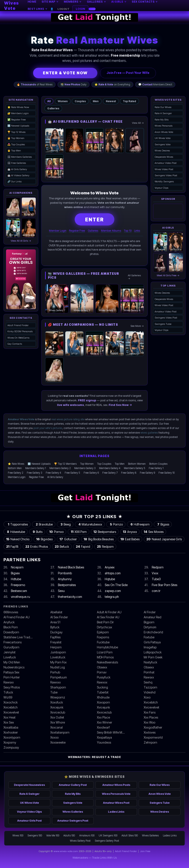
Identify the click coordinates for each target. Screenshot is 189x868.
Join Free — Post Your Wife (128, 73)
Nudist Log (58, 667)
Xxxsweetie (58, 742)
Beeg (65, 524)
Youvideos (104, 742)
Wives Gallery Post (80, 841)
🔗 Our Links (14, 181)
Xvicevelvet (151, 707)
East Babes (130, 539)
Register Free (77, 231)
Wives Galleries (73, 812)
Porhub (55, 672)
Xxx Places (151, 717)
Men (96, 101)
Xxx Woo (149, 722)
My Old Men (12, 662)
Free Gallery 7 (110, 473)
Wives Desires (162, 151)
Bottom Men (15, 468)
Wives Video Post (164, 169)
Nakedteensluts (107, 662)
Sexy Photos (12, 687)
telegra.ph (112, 597)
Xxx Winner (105, 722)
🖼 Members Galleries (20, 157)
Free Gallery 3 (35, 473)
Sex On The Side (116, 585)
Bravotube (44, 524)
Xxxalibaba (11, 727)
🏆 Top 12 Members (65, 464)
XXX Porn (78, 532)
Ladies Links (116, 812)
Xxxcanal (57, 727)
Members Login (17, 477)
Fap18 (12, 547)
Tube (54, 692)
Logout (63, 9)
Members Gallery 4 (110, 468)
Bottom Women (137, 464)
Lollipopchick (153, 652)
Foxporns (103, 637)
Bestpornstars (105, 532)
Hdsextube (16, 532)
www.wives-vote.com (66, 851)
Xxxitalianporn (60, 732)
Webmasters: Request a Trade (94, 757)
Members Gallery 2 (60, 468)
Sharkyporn (58, 687)
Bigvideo (44, 539)
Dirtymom (150, 627)
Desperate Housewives (29, 785)
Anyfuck (9, 622)
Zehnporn (150, 742)
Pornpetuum (59, 677)
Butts (37, 532)
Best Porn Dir (105, 622)
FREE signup (87, 400)
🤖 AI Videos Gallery (18, 175)
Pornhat (149, 672)
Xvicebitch (151, 702)
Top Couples (104, 464)
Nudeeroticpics (14, 667)
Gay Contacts (15, 344)
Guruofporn (11, 647)
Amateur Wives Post (116, 803)
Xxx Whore (58, 722)
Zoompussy (11, 747)
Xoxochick (11, 702)
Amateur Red (153, 617)
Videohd (150, 692)
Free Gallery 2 (16, 473)
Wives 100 (18, 836)
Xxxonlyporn (12, 737)
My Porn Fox (58, 662)
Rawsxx (149, 677)
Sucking (102, 687)
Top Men (120, 464)
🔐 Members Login (18, 113)
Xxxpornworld (153, 737)
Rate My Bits (162, 120)
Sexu (61, 591)
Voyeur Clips (161, 188)
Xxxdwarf (103, 727)
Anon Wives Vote (164, 132)
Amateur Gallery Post (73, 785)
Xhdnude (103, 697)
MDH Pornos (105, 657)
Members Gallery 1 (36, 468)
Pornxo (56, 532)
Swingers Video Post (166, 175)
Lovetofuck (58, 657)
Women (63, 101)
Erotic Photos (37, 547)
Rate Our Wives (163, 107)
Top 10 (128, 231)
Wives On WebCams (18, 338)
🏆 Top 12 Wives (16, 132)
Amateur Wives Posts (116, 785)
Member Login (58, 231)
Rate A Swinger (163, 113)
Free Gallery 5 (72, 473)
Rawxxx (56, 682)
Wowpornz (58, 697)
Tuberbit (103, 692)
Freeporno (18, 585)
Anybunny (65, 579)
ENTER (94, 220)
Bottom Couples (158, 464)
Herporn (56, 647)
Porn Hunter (12, 677)
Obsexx (102, 667)
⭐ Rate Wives (16, 464)
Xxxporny (10, 742)
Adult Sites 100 (130, 836)
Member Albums (111, 231)
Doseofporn (11, 632)
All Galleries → (134, 277)
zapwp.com (113, 591)
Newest (111, 101)
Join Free (145, 851)
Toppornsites (17, 524)
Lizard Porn (105, 652)
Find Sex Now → (120, 405)
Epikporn (103, 632)
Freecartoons (13, 642)
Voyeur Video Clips (29, 812)
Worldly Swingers (164, 181)
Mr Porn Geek (153, 657)
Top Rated (129, 101)
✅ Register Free (17, 120)
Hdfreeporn (140, 524)
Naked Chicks (18, 539)
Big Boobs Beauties (99, 539)
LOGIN (80, 9)
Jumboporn (58, 652)
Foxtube (149, 637)
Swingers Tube (163, 324)
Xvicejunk (57, 707)
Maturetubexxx (90, 524)
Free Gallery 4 (53, 473)
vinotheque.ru (20, 597)
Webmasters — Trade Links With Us (95, 858)
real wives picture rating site (68, 419)
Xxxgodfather (153, 727)
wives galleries (149, 433)
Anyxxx (130, 532)
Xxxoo (54, 737)
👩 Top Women (16, 138)
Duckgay (56, 632)
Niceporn (17, 567)
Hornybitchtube (107, 647)
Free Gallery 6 (91, 473)
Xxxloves (150, 732)
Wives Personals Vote (116, 794)
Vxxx (155, 573)
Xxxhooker (11, 732)
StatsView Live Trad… (18, 637)
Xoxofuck (57, 702)
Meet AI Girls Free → (168, 275)
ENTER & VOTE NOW (65, 73)
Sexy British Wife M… (111, 732)
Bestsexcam (19, 591)
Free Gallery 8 (129, 473)
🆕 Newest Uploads (18, 126)
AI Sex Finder (59, 617)
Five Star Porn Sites (165, 585)
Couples (80, 101)
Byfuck (55, 627)
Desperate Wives (164, 157)
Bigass (163, 524)
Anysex (110, 567)
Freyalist (56, 642)
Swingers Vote (163, 144)
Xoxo (147, 697)
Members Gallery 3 (85, 468)
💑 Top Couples (16, 144)
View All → (138, 123)
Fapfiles (55, 637)
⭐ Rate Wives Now (18, 107)
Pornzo (116, 524)
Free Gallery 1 (156, 468)
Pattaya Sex (11, 672)
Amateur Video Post (166, 163)
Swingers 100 (35, 836)
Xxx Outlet (57, 717)
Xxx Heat (9, 717)
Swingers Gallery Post (107, 841)
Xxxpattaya (104, 737)
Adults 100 (69, 836)
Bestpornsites (67, 585)
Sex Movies (154, 532)
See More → (137, 326)
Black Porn (11, 627)
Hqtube (110, 579)
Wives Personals (164, 126)
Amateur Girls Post (29, 821)
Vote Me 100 (53, 836)
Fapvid (83, 547)
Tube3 (156, 579)
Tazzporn (150, 687)
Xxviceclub (58, 712)
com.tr (156, 591)
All (49, 101)
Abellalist (56, 612)
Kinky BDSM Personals (20, 331)
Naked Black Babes (71, 567)
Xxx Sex (9, 722)
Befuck (62, 547)
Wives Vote (12, 6)
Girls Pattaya (152, 642)
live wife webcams (71, 405)
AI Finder (150, 612)
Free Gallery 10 (167, 473)
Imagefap (150, 647)
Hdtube (16, 579)
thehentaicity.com (70, 597)
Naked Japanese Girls (164, 539)
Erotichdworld (153, 632)
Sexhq (148, 682)
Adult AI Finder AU (109, 612)
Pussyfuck (104, 677)
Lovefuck (10, 657)
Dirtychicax (105, 627)
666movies (11, 612)
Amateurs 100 (87, 836)
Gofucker (68, 539)
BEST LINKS (38, 9)
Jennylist (9, 652)
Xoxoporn (103, 702)
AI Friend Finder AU (17, 617)
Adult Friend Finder (18, 325)
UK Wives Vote (163, 138)
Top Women (87, 464)
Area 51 (55, 622)
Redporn (105, 547)
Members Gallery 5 (135, 468)
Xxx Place (103, 717)
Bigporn (149, 622)
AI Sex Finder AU (108, 617)
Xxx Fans (150, 712)
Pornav (102, 672)
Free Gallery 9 (147, 473)
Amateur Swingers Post (73, 821)
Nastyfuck (150, 662)
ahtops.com (113, 573)
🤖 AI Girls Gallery (17, 169)
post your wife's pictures (48, 428)
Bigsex (15, 573)
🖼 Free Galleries (17, 163)
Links (137, 231)
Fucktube (103, 642)
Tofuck (8, 692)
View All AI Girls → (21, 241)
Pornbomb (65, 573)
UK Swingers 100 (108, 836)
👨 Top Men (14, 151)
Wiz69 (8, 697)
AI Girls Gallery (55, 477)
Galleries (53, 108)
